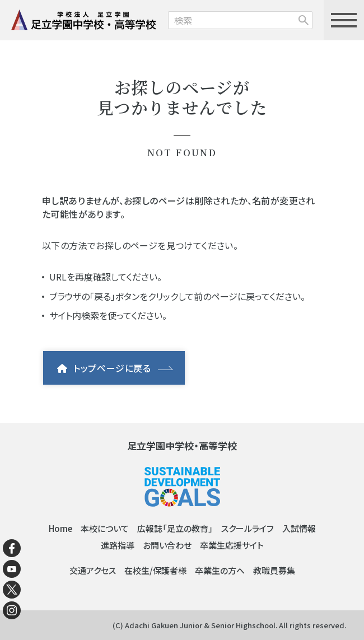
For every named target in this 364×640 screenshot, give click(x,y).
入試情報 (299, 528)
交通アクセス (93, 570)
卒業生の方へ (220, 570)
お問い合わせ (167, 545)
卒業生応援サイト (232, 545)
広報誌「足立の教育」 (175, 528)
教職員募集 (274, 570)
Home (60, 528)
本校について (105, 528)
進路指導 (118, 545)
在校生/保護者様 (155, 570)
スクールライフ (248, 528)
